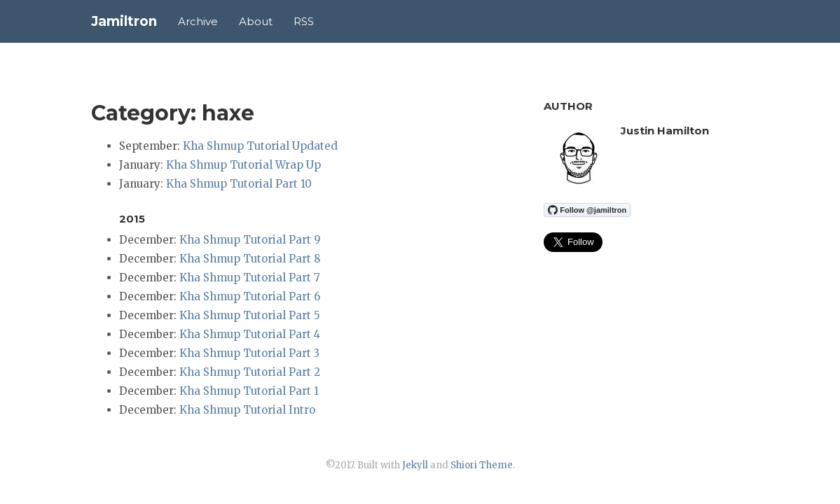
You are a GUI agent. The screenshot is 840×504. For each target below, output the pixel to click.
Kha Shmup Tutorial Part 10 (239, 184)
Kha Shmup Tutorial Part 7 (250, 278)
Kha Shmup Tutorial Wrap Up (243, 165)
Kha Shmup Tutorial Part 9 (250, 240)
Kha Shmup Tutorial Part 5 (250, 315)
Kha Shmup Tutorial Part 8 (250, 259)
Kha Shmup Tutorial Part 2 (250, 372)
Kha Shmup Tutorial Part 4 (250, 334)
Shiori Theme (482, 465)
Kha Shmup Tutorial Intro (247, 410)
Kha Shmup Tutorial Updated (260, 146)
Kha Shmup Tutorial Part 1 (249, 391)
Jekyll (415, 465)
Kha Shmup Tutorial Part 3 (249, 353)
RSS (304, 21)
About (256, 21)
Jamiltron (124, 21)
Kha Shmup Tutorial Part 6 (250, 296)
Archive (198, 21)
